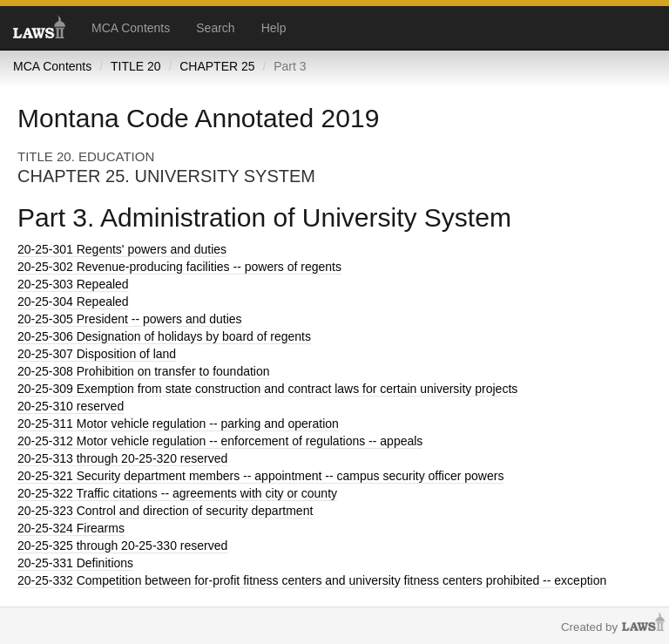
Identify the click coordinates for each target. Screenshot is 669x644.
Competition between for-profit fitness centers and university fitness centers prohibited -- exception (312, 580)
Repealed (73, 284)
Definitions (75, 563)
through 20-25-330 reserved (122, 546)
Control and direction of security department (165, 511)
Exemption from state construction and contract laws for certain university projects (267, 389)
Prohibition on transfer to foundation (144, 371)
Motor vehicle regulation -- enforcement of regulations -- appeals (220, 441)
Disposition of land (97, 354)
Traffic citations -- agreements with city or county (177, 493)
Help (274, 28)
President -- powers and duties (130, 319)
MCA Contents (131, 28)
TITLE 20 (136, 66)
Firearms (71, 528)
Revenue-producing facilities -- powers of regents (179, 267)
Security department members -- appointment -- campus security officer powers (260, 476)
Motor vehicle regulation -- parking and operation (178, 424)
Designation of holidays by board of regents (164, 336)
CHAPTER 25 (217, 66)
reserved (71, 406)
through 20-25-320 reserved (122, 458)
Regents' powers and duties (122, 249)
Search (215, 28)
